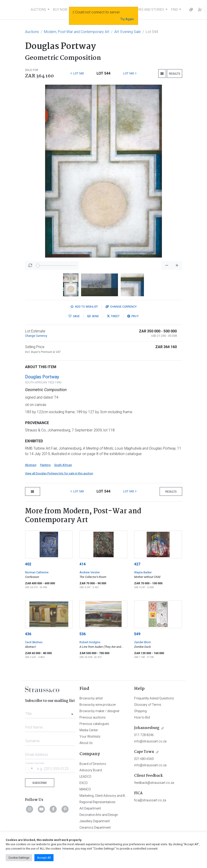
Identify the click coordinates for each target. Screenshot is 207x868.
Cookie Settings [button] (19, 858)
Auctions (32, 32)
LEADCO (85, 777)
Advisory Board (91, 770)
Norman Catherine (37, 572)
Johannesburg (147, 728)
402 (28, 564)
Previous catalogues (94, 724)
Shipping (140, 711)
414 (83, 564)
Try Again (127, 19)
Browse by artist (91, 698)
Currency (121, 307)
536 (83, 634)
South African (63, 465)
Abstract (31, 465)
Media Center (89, 730)
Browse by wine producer (98, 705)
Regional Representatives (97, 802)
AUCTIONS (38, 10)
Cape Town (144, 752)
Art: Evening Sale (128, 32)
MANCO (85, 789)
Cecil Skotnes (34, 642)
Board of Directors (93, 764)
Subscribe (40, 783)
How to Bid (142, 717)
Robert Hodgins (90, 642)
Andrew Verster (90, 572)
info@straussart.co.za (150, 741)
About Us (86, 743)
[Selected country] (30, 768)
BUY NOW (60, 10)
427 (137, 564)
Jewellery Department (95, 821)
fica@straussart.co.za (150, 800)
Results (175, 74)
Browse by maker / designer (100, 711)
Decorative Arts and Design (99, 815)
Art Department (90, 808)
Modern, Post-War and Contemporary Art (77, 32)
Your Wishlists (90, 736)
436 (28, 634)
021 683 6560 (144, 759)
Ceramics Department (95, 828)
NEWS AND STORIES (149, 10)
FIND (174, 10)
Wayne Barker (143, 572)
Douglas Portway (42, 377)
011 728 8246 (144, 735)
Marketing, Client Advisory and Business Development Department (126, 796)
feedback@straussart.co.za (154, 783)
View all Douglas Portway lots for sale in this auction (59, 473)
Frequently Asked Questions (154, 698)
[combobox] (50, 712)
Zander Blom (143, 642)
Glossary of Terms (148, 705)
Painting (45, 465)
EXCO (84, 783)
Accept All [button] (44, 858)
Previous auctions (93, 717)
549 (137, 634)
